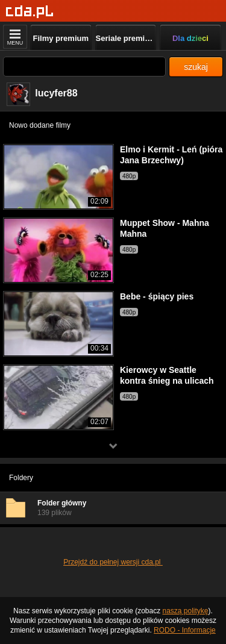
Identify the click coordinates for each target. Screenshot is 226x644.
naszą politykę (186, 611)
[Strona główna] (30, 12)
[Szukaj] (84, 67)
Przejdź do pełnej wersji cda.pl (113, 562)
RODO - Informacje (185, 630)
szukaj (196, 67)
